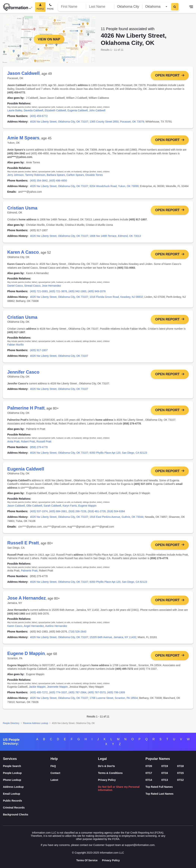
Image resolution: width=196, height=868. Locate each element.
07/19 (165, 766)
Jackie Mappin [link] (37, 690)
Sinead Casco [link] (32, 287)
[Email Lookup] (27, 794)
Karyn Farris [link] (70, 508)
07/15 (180, 773)
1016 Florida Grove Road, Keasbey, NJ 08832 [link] (116, 298)
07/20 (149, 766)
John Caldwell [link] (97, 110)
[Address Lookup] (27, 787)
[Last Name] (100, 7)
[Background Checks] (27, 815)
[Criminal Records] (27, 808)
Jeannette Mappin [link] (57, 690)
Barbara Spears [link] (56, 175)
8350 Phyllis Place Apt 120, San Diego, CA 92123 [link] (118, 455)
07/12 (180, 780)
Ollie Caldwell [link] (34, 508)
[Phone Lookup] (27, 780)
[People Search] (27, 766)
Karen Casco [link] (15, 629)
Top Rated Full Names (159, 787)
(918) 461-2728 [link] (97, 514)
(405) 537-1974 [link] (39, 514)
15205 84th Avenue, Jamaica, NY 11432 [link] (113, 640)
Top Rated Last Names (159, 794)
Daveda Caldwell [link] (33, 110)
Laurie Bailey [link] (15, 110)
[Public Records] (27, 801)
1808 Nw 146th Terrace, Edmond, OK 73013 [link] (115, 237)
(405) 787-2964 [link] (77, 696)
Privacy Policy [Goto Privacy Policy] (111, 860)
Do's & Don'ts (107, 766)
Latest (54, 780)
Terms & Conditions (110, 773)
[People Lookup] (27, 773)
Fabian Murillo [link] (15, 346)
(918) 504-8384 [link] (116, 514)
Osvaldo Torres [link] (94, 175)
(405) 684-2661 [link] (58, 514)
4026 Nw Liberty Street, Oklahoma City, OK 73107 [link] (59, 122)
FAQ (53, 766)
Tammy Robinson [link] (35, 175)
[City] (128, 7)
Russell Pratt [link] (44, 444)
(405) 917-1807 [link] (39, 352)
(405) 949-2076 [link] (97, 292)
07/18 (180, 766)
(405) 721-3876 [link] (58, 292)
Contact (55, 773)
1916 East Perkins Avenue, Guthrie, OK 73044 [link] (116, 519)
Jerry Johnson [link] (15, 175)
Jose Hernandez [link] (51, 287)
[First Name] (72, 7)
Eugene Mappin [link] (87, 508)
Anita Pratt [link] (13, 444)
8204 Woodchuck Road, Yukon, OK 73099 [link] (114, 187)
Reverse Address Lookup (36, 726)
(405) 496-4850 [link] (58, 181)
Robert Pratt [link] (28, 444)
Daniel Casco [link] (15, 287)
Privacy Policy (107, 780)
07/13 (165, 780)
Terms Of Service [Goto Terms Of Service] (87, 860)
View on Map (49, 39)
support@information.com (140, 845)
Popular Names (158, 759)
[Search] (175, 7)
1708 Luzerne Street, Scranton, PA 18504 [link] (114, 701)
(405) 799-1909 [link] (116, 696)
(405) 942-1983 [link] (77, 292)
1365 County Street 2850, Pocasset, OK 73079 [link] (117, 122)
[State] (156, 7)
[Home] (18, 7)
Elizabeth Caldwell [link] (55, 110)
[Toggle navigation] (191, 7)
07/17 (149, 773)
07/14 (149, 780)
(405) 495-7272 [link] (39, 696)
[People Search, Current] (40, 7)
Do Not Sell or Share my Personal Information (119, 789)
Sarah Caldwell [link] (52, 508)
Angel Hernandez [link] (34, 629)
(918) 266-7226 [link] (77, 514)
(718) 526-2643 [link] (77, 635)
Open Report (167, 75)
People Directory (11, 726)
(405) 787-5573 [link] (97, 696)
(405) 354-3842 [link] (39, 181)
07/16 (165, 773)
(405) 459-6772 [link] (39, 116)
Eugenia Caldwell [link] (78, 110)
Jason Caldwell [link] (16, 508)
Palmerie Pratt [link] (29, 573)
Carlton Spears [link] (75, 175)
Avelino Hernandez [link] (56, 629)
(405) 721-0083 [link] (39, 292)
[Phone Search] (50, 7)
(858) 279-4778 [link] (39, 449)
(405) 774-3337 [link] (58, 696)
